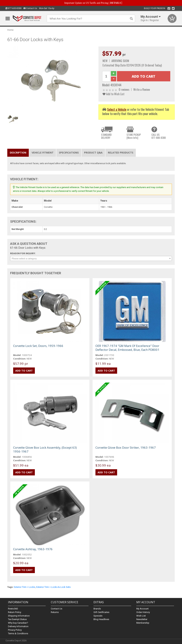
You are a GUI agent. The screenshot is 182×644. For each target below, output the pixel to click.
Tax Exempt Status (17, 619)
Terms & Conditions (18, 633)
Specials (98, 616)
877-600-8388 (14, 8)
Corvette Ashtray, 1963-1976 (33, 549)
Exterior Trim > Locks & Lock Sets (53, 587)
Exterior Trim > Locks (25, 587)
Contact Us (30, 8)
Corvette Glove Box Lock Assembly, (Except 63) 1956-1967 (45, 449)
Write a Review (142, 89)
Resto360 (13, 609)
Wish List (141, 616)
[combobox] (91, 258)
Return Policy (15, 612)
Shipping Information (19, 616)
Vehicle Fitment (43, 153)
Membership (143, 623)
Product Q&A (93, 153)
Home (10, 30)
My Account (142, 609)
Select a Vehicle (117, 109)
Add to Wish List (113, 94)
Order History (143, 612)
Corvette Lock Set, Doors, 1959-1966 (38, 346)
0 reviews (124, 89)
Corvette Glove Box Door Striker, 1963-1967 (126, 448)
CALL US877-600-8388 (159, 136)
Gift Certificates (101, 612)
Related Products (121, 153)
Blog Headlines (101, 619)
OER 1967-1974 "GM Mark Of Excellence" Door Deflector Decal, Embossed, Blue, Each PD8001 (127, 348)
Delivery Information (18, 626)
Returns (55, 612)
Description (18, 153)
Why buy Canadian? (18, 623)
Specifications (69, 153)
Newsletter (142, 619)
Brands (97, 609)
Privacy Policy (15, 630)
